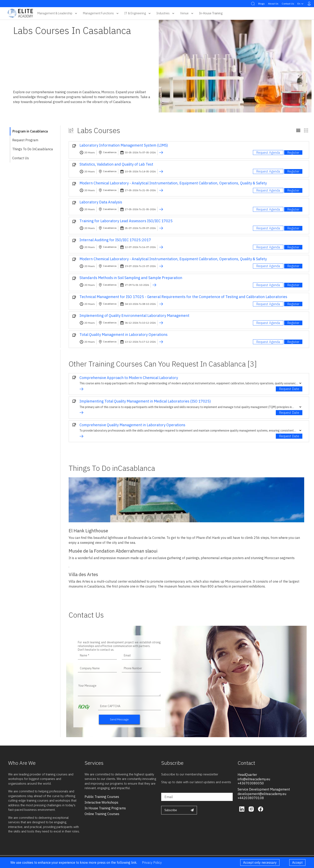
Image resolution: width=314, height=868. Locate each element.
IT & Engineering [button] (138, 13)
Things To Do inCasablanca (33, 149)
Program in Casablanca (30, 131)
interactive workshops (101, 802)
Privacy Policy (152, 862)
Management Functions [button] (101, 13)
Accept (297, 862)
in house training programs (105, 808)
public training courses (102, 797)
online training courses (102, 814)
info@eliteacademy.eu (254, 779)
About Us (273, 4)
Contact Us (288, 4)
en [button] (301, 4)
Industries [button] (166, 13)
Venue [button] (187, 13)
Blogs (261, 4)
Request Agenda (268, 153)
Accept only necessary (260, 862)
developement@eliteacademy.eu (262, 794)
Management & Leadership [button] (58, 13)
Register (293, 153)
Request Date (289, 389)
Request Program (25, 140)
